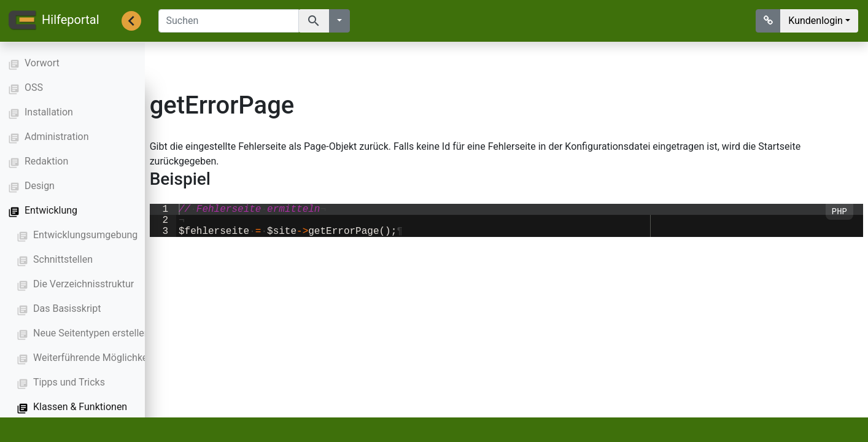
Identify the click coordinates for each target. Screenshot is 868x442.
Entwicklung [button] (51, 210)
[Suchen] (229, 21)
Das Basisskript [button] (67, 308)
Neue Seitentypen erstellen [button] (91, 333)
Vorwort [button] (42, 63)
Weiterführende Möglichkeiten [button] (99, 358)
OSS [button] (34, 87)
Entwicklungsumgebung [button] (85, 235)
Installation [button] (49, 112)
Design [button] (40, 186)
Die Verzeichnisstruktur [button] (83, 284)
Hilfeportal (53, 21)
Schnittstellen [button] (63, 259)
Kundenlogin (816, 21)
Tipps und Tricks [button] (69, 382)
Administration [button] (57, 137)
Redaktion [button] (46, 161)
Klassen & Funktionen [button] (80, 407)
